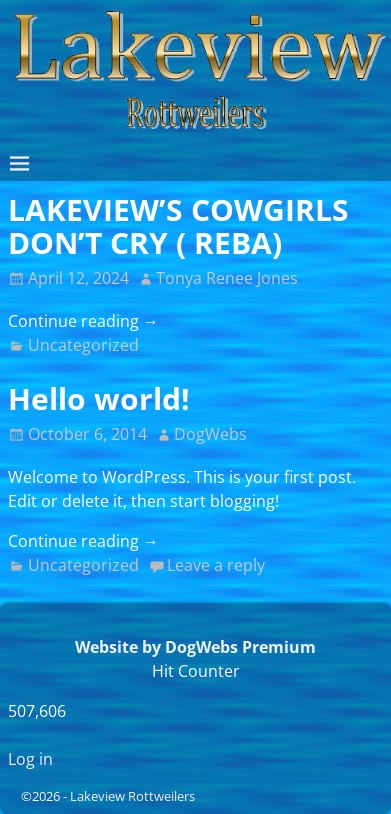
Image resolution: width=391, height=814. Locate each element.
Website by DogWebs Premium (195, 647)
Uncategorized (83, 345)
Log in (30, 759)
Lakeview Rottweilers (132, 796)
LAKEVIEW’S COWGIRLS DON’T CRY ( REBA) (178, 226)
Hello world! (99, 398)
